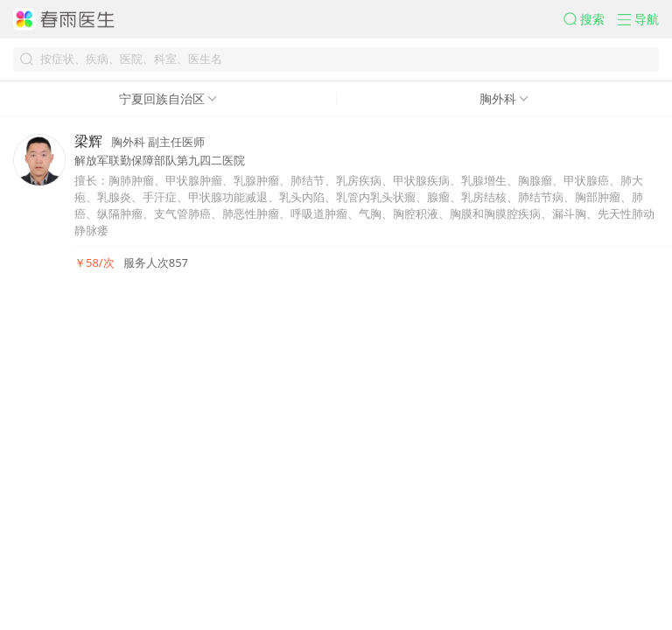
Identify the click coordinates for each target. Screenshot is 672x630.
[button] (591, 19)
